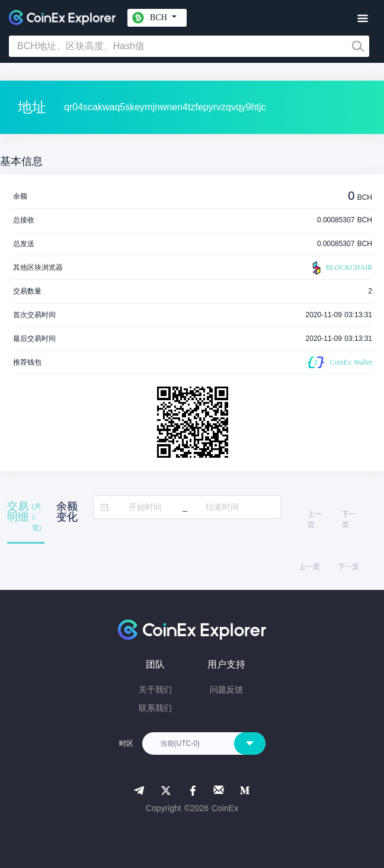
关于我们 (155, 690)
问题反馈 (226, 690)
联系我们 (155, 708)
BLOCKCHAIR (341, 268)
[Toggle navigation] (362, 19)
